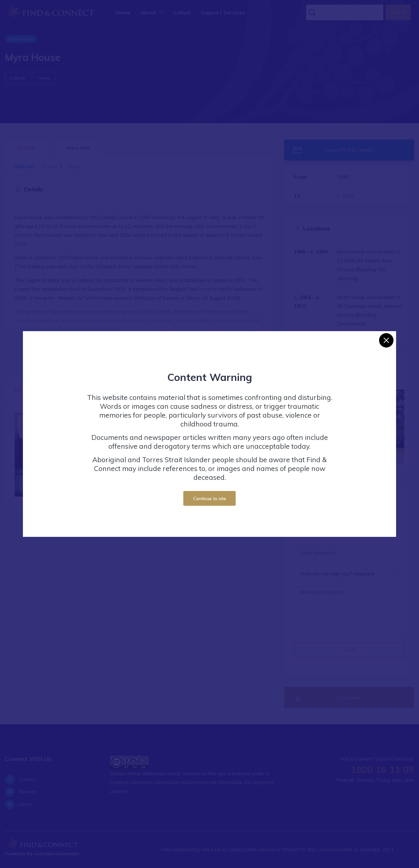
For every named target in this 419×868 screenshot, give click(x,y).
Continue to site (210, 498)
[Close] (386, 340)
